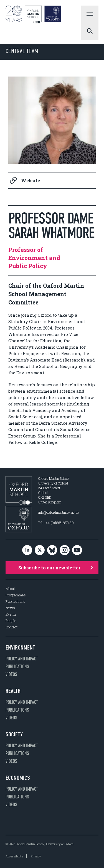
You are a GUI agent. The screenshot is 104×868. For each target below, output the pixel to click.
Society (14, 734)
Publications (15, 602)
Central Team (22, 51)
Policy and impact (22, 659)
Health (13, 691)
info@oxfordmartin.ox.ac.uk (59, 512)
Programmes (16, 595)
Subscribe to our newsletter (56, 568)
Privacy (36, 856)
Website (24, 181)
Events (11, 614)
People (11, 621)
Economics (18, 778)
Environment (20, 648)
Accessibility (14, 856)
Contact (12, 627)
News (10, 608)
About (10, 589)
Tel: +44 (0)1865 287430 (56, 523)
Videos (11, 674)
